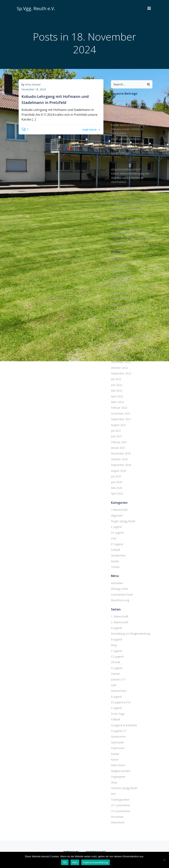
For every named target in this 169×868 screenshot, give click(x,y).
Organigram (118, 777)
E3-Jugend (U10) (121, 702)
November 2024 (121, 305)
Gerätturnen (118, 555)
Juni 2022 (117, 385)
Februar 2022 (119, 408)
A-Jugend (116, 628)
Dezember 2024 (121, 299)
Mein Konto (118, 765)
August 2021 (119, 425)
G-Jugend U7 (119, 731)
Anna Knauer (33, 84)
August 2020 (119, 471)
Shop (114, 782)
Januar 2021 (118, 448)
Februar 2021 (119, 442)
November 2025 (121, 276)
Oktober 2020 (119, 459)
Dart (114, 538)
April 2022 (117, 396)
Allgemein (117, 516)
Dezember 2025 (121, 270)
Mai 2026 (117, 259)
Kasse (115, 759)
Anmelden (117, 583)
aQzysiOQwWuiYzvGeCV (126, 169)
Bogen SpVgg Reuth (123, 521)
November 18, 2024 (34, 89)
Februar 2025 (119, 293)
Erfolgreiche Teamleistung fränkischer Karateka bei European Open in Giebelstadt (129, 105)
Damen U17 (118, 679)
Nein (75, 862)
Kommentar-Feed (122, 595)
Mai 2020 (117, 488)
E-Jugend (116, 697)
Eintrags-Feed (119, 589)
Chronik (116, 662)
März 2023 (117, 345)
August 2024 (119, 316)
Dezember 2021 (121, 413)
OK (65, 862)
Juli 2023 (116, 328)
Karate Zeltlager (121, 153)
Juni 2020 (117, 482)
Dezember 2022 (121, 356)
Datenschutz (119, 691)
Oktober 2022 (119, 368)
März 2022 (117, 402)
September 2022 (121, 373)
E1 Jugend (117, 544)
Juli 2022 (116, 379)
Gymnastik (117, 742)
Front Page (118, 714)
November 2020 (121, 453)
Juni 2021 (117, 436)
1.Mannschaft (119, 510)
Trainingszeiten (120, 800)
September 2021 (121, 419)
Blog (114, 645)
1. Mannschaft (120, 616)
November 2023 (121, 322)
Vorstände (117, 817)
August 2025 (119, 282)
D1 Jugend (117, 533)
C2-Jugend (117, 657)
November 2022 (121, 362)
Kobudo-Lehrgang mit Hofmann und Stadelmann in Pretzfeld (128, 209)
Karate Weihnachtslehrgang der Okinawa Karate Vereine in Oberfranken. (130, 129)
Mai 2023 (117, 339)
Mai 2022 (117, 391)
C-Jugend (116, 651)
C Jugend (116, 527)
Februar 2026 (119, 265)
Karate (115, 561)
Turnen (115, 567)
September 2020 (121, 465)
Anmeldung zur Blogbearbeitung (131, 634)
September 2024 (121, 311)
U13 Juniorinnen (121, 811)
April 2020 (117, 493)
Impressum (118, 748)
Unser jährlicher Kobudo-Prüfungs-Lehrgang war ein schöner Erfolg (127, 143)
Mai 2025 (117, 288)
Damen (115, 674)
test (113, 794)
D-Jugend (117, 668)
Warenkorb (118, 822)
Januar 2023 (118, 350)
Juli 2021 (116, 431)
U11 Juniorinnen (121, 805)
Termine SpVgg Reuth (124, 788)
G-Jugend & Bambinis (124, 725)
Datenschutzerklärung (95, 862)
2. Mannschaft (120, 622)
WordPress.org (120, 600)
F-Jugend (116, 708)
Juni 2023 (117, 333)
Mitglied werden (121, 771)
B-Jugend (117, 639)
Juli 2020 (116, 476)
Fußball (115, 550)
